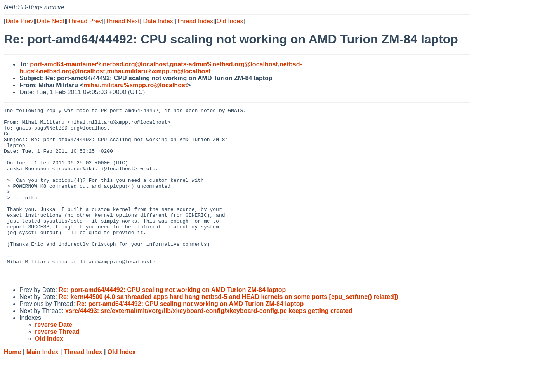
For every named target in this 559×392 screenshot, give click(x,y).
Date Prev (19, 21)
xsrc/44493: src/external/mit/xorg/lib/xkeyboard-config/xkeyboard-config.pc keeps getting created (209, 343)
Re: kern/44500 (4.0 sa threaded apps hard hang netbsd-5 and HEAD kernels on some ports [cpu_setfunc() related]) (228, 329)
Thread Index (195, 21)
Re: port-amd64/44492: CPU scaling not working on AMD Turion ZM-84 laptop (172, 322)
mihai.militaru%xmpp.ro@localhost (159, 71)
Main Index (43, 384)
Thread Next (122, 21)
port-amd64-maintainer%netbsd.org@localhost (99, 64)
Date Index (158, 21)
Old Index (230, 21)
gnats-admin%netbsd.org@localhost (224, 64)
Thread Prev (85, 21)
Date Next (50, 21)
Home (12, 384)
